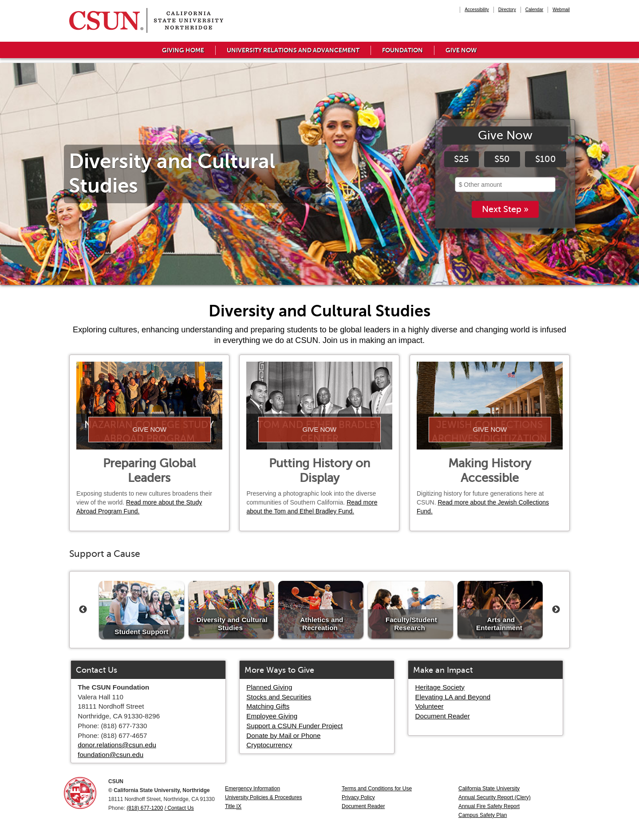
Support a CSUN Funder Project (294, 726)
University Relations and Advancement (293, 50)
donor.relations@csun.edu (117, 745)
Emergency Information (252, 789)
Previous (83, 610)
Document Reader (443, 716)
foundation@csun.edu (110, 755)
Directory (507, 10)
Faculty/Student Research (411, 624)
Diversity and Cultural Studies (232, 624)
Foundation (402, 50)
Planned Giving (269, 687)
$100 (546, 159)
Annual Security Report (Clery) (495, 797)
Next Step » (505, 210)
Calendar (534, 10)
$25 (461, 159)
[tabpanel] (319, 174)
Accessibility (477, 10)
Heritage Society (440, 687)
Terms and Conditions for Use (377, 789)
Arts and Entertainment (499, 624)
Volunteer (430, 706)
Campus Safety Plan (483, 815)
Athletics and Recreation (321, 624)
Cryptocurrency (269, 745)
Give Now (461, 50)
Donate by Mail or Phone (283, 735)
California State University (489, 789)
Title (233, 806)
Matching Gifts (268, 706)
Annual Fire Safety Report (489, 806)
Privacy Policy (358, 797)
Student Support (141, 632)
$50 (502, 159)
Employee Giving (272, 716)
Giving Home (183, 50)
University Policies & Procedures (263, 797)
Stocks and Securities (279, 697)
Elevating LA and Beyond (453, 697)
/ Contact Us (179, 808)
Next (556, 610)
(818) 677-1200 (145, 808)
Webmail (561, 10)
